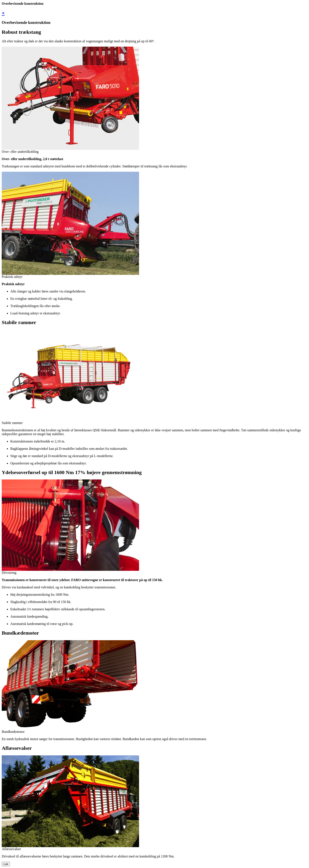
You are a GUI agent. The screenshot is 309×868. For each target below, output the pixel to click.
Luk (6, 864)
